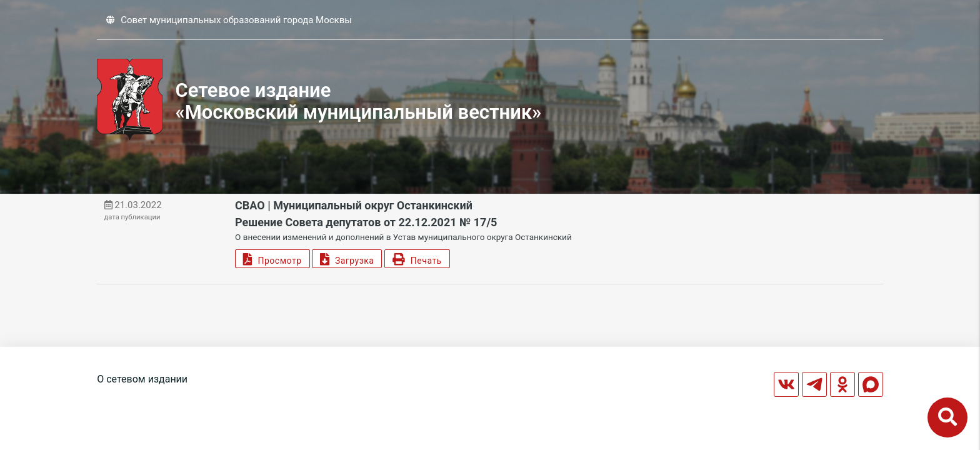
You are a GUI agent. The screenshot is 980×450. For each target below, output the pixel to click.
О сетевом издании (142, 379)
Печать (417, 259)
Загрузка (347, 259)
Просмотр (272, 259)
